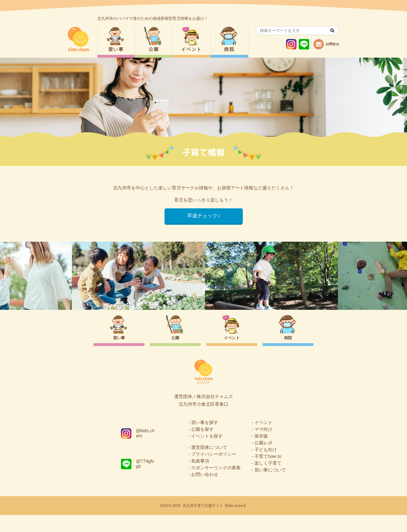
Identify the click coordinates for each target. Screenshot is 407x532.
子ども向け (266, 467)
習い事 (116, 49)
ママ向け (263, 446)
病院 (229, 49)
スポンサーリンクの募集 (216, 485)
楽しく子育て (268, 480)
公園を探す (202, 446)
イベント (192, 49)
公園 (154, 49)
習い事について (270, 487)
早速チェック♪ (204, 216)
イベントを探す (207, 453)
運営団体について (209, 464)
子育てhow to (268, 473)
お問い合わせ (205, 491)
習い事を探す (205, 439)
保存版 (261, 453)
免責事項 (200, 478)
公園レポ (263, 460)
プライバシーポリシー (214, 471)
